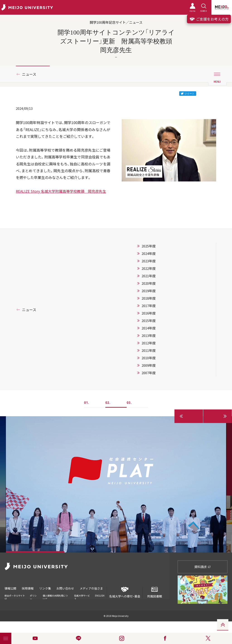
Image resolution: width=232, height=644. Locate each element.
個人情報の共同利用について (55, 597)
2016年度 (149, 313)
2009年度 (149, 365)
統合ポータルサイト (15, 596)
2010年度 (149, 358)
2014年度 (149, 328)
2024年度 (149, 254)
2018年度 (149, 298)
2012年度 (149, 343)
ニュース (29, 74)
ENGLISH (100, 595)
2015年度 (149, 321)
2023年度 (149, 261)
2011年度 (149, 350)
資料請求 (202, 567)
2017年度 (149, 306)
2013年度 (149, 336)
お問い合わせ (66, 588)
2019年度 (149, 291)
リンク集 (46, 588)
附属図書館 (155, 592)
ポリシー (33, 597)
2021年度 (149, 276)
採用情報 (28, 588)
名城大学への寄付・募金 (125, 592)
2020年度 (149, 283)
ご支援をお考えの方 (209, 19)
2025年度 (149, 246)
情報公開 (10, 588)
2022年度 (149, 268)
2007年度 (149, 373)
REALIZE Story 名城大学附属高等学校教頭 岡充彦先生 (61, 191)
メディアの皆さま (93, 588)
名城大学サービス (82, 597)
